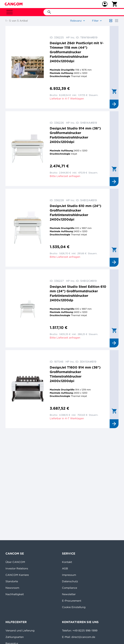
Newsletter (69, 594)
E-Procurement (72, 601)
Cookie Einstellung (74, 607)
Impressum (69, 575)
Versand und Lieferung (20, 630)
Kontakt (67, 562)
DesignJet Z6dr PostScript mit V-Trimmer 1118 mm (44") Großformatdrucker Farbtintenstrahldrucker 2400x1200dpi (77, 52)
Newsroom (12, 588)
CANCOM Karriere (17, 575)
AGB (65, 568)
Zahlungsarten (15, 637)
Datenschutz (70, 581)
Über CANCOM (15, 562)
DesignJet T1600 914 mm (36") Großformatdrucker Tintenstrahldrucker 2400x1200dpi (75, 374)
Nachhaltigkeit (15, 594)
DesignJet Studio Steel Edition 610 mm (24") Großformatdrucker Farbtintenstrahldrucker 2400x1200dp (78, 293)
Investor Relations (17, 568)
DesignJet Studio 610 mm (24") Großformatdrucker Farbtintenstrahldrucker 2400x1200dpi (75, 213)
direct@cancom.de (83, 637)
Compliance (70, 588)
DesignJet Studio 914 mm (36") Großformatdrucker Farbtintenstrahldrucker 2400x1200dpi (75, 135)
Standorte (12, 581)
